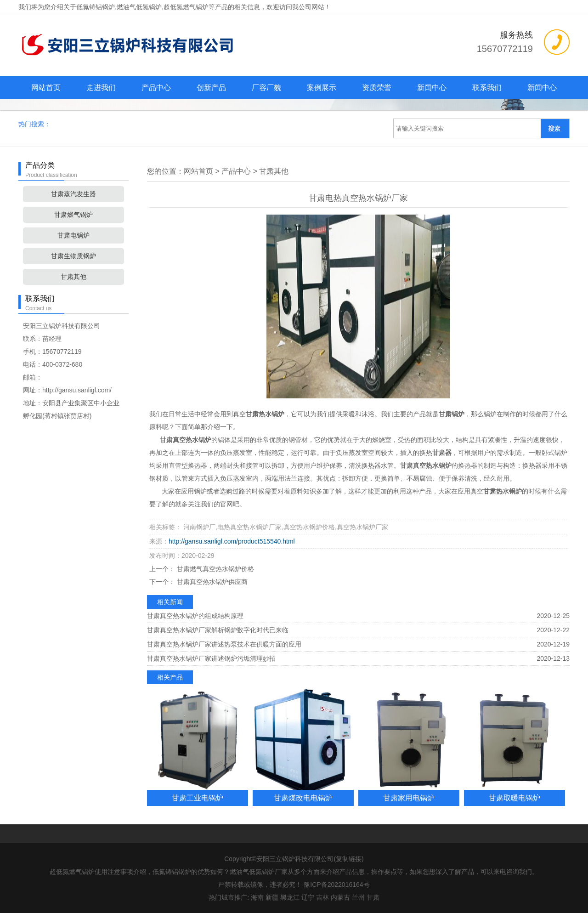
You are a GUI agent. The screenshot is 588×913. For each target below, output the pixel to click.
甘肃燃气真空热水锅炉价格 (215, 569)
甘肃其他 (73, 277)
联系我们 (487, 88)
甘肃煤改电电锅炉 (303, 798)
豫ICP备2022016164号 (336, 885)
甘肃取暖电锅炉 (514, 798)
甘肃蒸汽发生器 (73, 194)
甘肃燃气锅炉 (73, 215)
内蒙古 (340, 897)
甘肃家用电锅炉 (409, 798)
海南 (257, 897)
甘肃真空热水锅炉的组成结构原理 (195, 616)
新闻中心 (432, 88)
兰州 (358, 897)
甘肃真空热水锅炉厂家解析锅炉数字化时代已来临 (218, 630)
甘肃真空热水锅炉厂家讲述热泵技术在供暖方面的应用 (224, 644)
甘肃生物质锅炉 (73, 256)
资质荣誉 (377, 88)
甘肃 (373, 897)
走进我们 (101, 88)
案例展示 (322, 88)
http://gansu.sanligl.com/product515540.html (232, 541)
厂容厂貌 (266, 88)
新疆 (272, 897)
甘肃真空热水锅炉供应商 (211, 582)
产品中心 (156, 88)
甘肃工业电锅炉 (198, 798)
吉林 (322, 897)
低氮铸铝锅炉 (96, 7)
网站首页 (46, 88)
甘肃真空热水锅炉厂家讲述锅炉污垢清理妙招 (211, 658)
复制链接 (349, 859)
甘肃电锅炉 (73, 235)
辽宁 (308, 897)
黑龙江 (290, 897)
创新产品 (211, 88)
